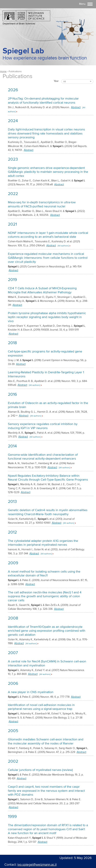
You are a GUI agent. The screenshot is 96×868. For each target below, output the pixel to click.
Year (56, 81)
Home (3, 71)
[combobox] (77, 81)
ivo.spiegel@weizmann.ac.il (37, 865)
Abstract (76, 107)
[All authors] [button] (63, 246)
